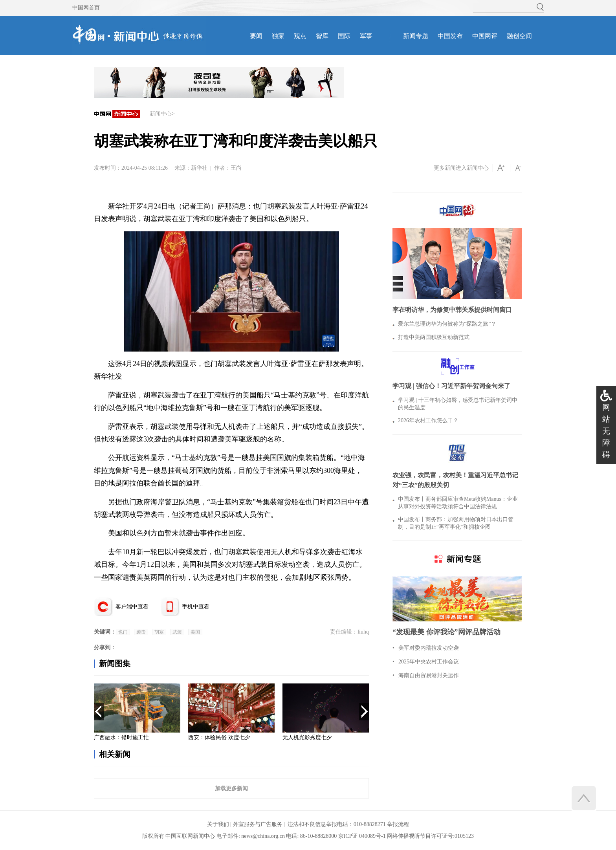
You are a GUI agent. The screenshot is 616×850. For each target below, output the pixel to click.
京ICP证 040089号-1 (362, 836)
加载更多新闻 (231, 788)
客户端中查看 (132, 607)
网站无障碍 (606, 431)
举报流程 (398, 824)
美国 (195, 632)
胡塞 (159, 632)
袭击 (141, 632)
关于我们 (218, 824)
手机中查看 (196, 607)
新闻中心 (161, 114)
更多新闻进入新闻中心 (461, 168)
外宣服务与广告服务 (258, 824)
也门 (123, 632)
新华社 (199, 168)
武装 (177, 632)
